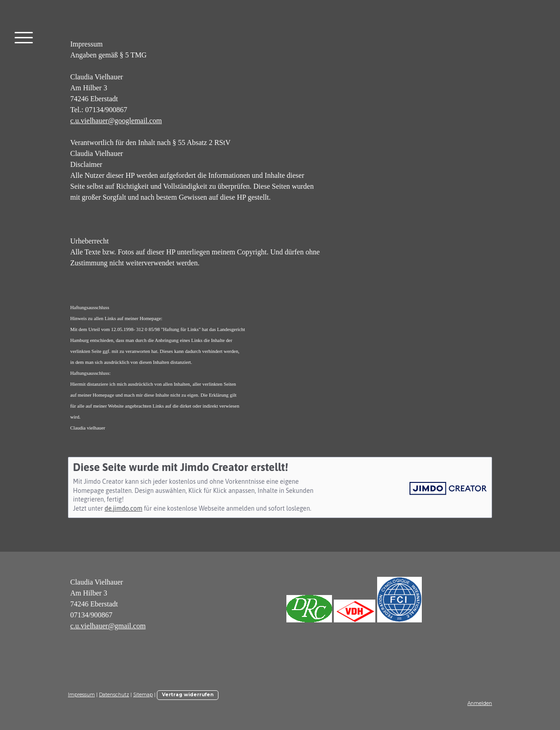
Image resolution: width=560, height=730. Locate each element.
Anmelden (480, 703)
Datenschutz (114, 695)
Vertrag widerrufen (188, 695)
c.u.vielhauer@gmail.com (108, 626)
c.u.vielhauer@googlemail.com (116, 121)
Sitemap (143, 695)
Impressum (81, 695)
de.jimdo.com (123, 508)
